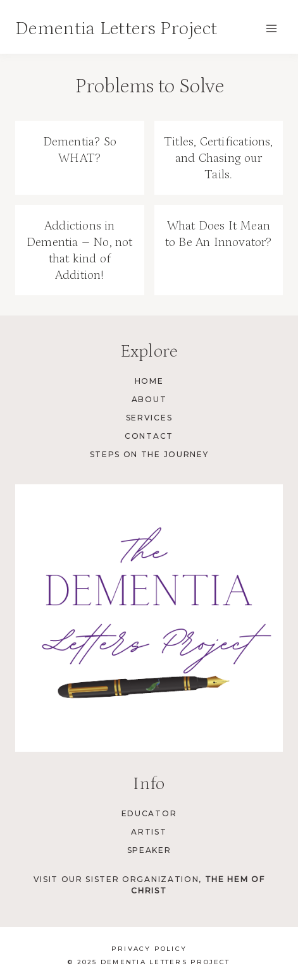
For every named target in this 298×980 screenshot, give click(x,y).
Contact (149, 436)
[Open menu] (271, 28)
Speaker (149, 850)
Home (149, 381)
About (149, 399)
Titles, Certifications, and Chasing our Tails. (219, 158)
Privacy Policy (149, 949)
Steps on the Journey (149, 454)
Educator (149, 813)
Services (149, 418)
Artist (149, 832)
